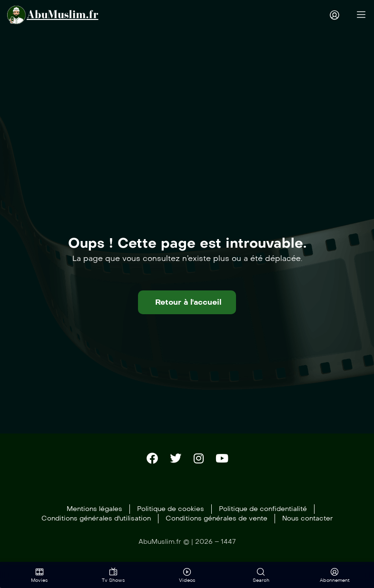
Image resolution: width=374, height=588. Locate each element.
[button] (187, 302)
